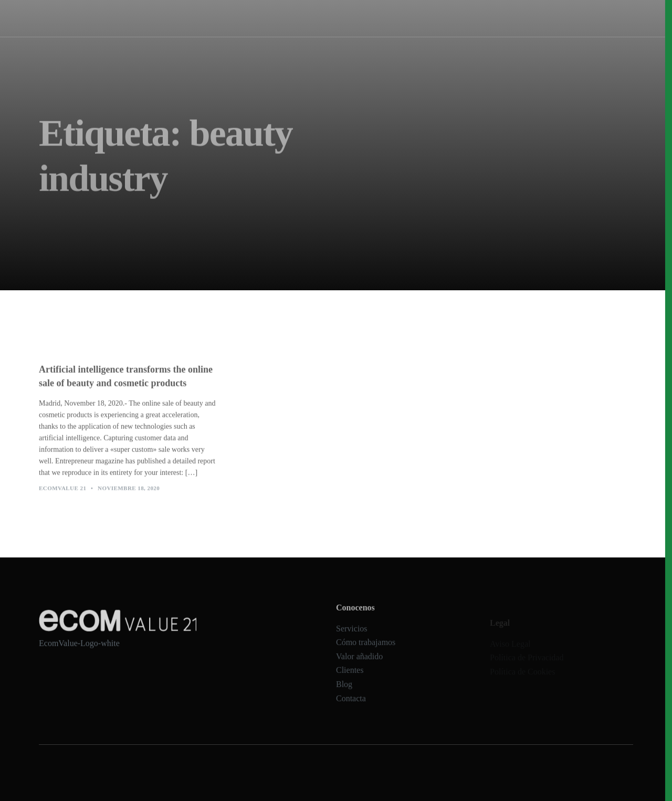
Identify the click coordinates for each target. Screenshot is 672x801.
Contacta (351, 709)
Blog (344, 695)
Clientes (350, 681)
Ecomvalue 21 (62, 493)
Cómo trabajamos (366, 18)
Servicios (314, 18)
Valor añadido (359, 667)
